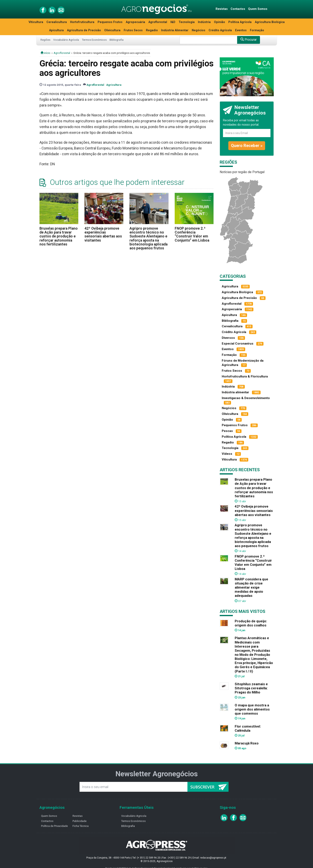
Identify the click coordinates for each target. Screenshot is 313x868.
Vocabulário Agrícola (66, 40)
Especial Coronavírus (238, 344)
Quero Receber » (247, 146)
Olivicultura (112, 30)
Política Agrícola (240, 22)
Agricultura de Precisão (84, 30)
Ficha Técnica (81, 826)
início (45, 53)
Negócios (199, 30)
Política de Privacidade (54, 826)
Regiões (45, 40)
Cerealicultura (57, 22)
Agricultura (114, 85)
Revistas (222, 9)
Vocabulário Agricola (134, 816)
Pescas (227, 431)
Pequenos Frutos (110, 22)
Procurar (249, 40)
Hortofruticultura (82, 22)
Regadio (152, 30)
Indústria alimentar (235, 392)
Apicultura (56, 30)
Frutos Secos (133, 30)
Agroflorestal (158, 22)
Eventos (241, 30)
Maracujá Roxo (247, 743)
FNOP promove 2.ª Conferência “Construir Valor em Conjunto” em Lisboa (192, 234)
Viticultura (36, 22)
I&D (173, 22)
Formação (257, 30)
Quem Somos (258, 9)
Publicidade (80, 821)
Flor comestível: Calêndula (248, 728)
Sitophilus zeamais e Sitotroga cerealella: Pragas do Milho (251, 688)
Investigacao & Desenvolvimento (246, 398)
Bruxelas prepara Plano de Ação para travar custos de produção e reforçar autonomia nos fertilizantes (59, 236)
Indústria (204, 22)
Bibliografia (117, 40)
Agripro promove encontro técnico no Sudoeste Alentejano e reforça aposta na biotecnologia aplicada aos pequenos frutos (148, 238)
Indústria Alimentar (175, 30)
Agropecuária (135, 22)
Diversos (228, 338)
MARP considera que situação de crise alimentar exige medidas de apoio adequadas (251, 587)
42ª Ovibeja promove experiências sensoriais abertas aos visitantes (103, 234)
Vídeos (227, 454)
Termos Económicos (94, 40)
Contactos (238, 9)
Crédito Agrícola (220, 30)
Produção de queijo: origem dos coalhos (251, 623)
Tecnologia (187, 22)
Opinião (219, 22)
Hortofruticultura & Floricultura (245, 376)
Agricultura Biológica (270, 22)
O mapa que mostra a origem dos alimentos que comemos (252, 709)
